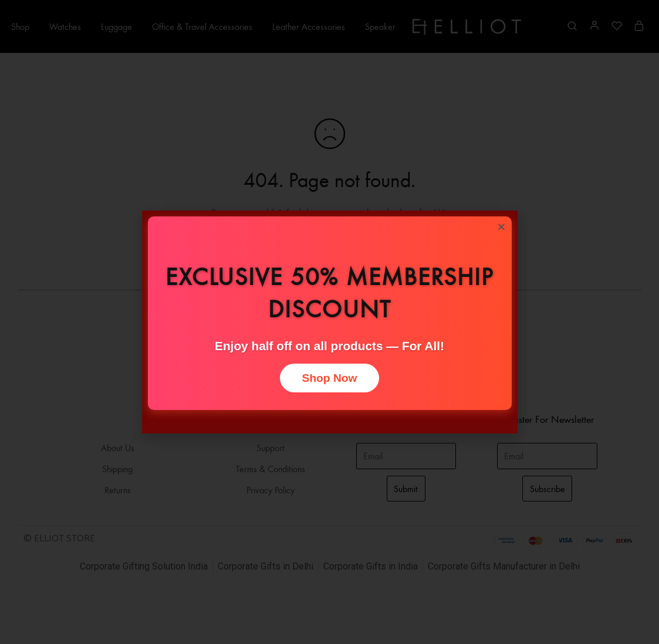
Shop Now (330, 378)
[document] (330, 322)
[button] (501, 227)
